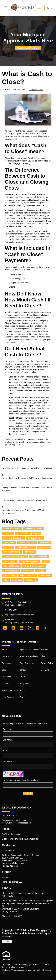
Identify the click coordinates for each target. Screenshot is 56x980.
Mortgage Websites (10, 970)
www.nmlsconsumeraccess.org (18, 823)
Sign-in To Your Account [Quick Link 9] (30, 649)
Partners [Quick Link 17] (45, 649)
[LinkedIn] (21, 628)
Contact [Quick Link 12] (23, 670)
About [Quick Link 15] (22, 690)
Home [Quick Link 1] (5, 649)
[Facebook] (5, 628)
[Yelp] (29, 628)
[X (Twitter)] (13, 628)
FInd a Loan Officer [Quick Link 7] (10, 690)
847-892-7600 (11, 610)
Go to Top (7, 941)
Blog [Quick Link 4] (4, 670)
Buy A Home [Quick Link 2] (7, 656)
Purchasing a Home (36, 90)
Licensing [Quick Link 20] (45, 670)
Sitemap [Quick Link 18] (45, 656)
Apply (40, 8)
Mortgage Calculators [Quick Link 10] (29, 656)
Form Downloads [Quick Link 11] (27, 663)
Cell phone (7, 761)
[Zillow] (47, 628)
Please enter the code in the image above (21, 780)
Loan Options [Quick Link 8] (8, 697)
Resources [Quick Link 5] (7, 677)
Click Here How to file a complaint (20, 839)
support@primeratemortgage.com (20, 615)
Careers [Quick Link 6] (5, 684)
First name (7, 729)
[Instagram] (37, 628)
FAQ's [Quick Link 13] (22, 677)
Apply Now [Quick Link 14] (24, 684)
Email (5, 751)
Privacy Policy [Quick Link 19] (47, 663)
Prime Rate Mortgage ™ (36, 930)
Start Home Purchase (28, 48)
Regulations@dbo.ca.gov (13, 863)
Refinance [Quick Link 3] (6, 663)
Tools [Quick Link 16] (22, 697)
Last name (7, 740)
